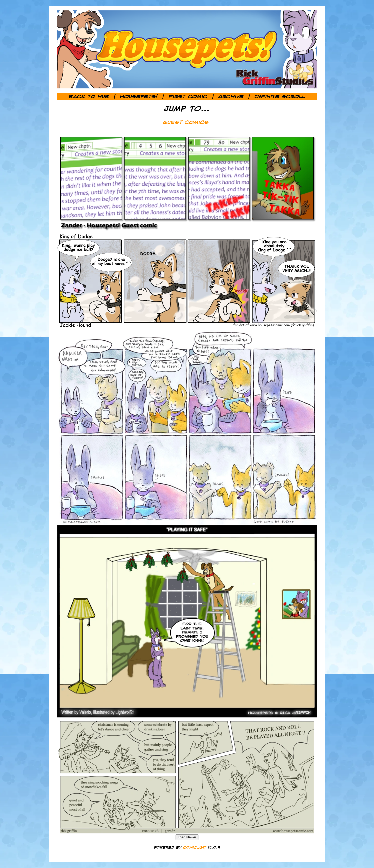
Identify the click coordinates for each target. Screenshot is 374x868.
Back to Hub (89, 97)
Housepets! (139, 97)
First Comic (188, 97)
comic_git (195, 847)
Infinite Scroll (280, 97)
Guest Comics (186, 122)
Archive (231, 97)
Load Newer (187, 837)
